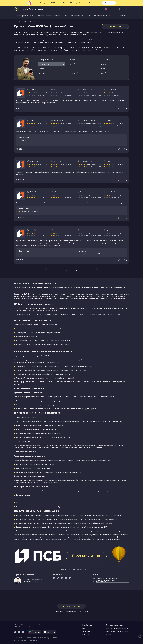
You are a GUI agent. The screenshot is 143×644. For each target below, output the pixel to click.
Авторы (108, 634)
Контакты (86, 634)
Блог (84, 628)
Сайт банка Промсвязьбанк (72, 606)
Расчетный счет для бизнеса (30, 9)
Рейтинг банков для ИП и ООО (105, 16)
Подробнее (109, 3)
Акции (88, 16)
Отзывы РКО (123, 16)
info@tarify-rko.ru (88, 625)
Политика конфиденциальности (117, 628)
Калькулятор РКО (77, 16)
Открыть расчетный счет (25, 16)
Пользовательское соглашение (117, 631)
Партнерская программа (114, 625)
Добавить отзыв (115, 26)
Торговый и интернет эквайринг (49, 16)
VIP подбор (86, 631)
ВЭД (65, 16)
